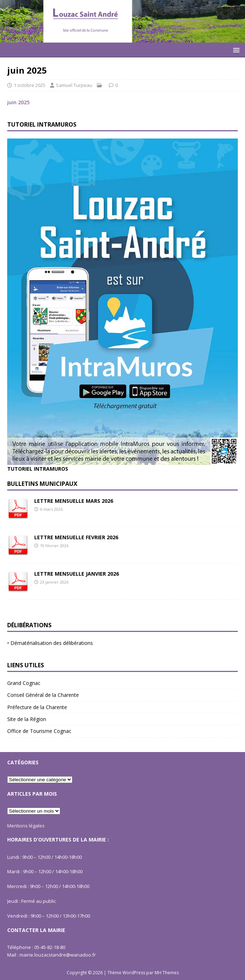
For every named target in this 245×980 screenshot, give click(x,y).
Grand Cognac (24, 683)
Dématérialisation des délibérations (52, 643)
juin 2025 (18, 102)
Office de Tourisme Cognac (39, 731)
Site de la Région (27, 719)
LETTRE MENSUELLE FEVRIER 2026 (76, 537)
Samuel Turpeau (74, 85)
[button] (235, 50)
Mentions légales (26, 826)
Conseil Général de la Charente (43, 695)
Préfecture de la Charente (37, 707)
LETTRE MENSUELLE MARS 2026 (74, 501)
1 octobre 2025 (30, 85)
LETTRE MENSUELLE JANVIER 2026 (77, 574)
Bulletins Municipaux (42, 484)
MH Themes (167, 973)
